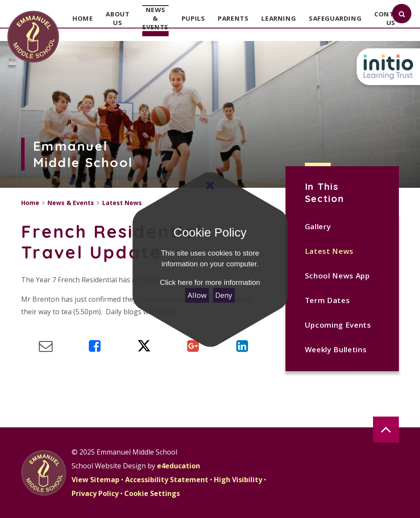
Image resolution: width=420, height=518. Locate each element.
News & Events (71, 203)
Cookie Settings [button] (152, 493)
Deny (224, 295)
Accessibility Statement (167, 480)
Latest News (329, 251)
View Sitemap (96, 480)
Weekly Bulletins (336, 349)
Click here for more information (210, 283)
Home (30, 203)
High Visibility (238, 480)
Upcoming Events (338, 325)
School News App (337, 276)
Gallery (318, 226)
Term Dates (328, 300)
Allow (197, 295)
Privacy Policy (95, 493)
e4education (179, 466)
